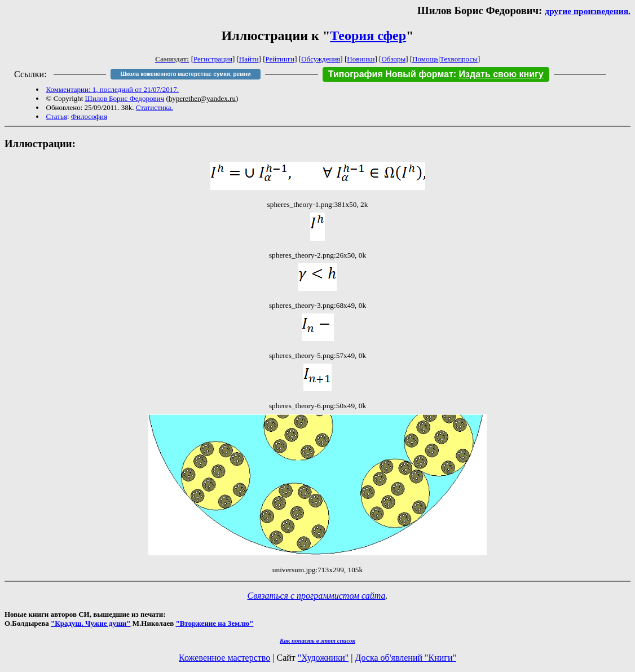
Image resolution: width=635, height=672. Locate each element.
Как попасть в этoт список (318, 640)
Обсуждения (321, 59)
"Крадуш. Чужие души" (91, 623)
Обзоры (393, 59)
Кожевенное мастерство (224, 658)
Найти (249, 59)
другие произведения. (588, 11)
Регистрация (213, 59)
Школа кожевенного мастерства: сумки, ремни (186, 74)
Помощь (425, 59)
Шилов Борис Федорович (125, 98)
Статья (57, 116)
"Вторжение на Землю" (214, 623)
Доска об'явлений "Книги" (405, 658)
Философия (89, 116)
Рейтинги (280, 59)
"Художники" (323, 658)
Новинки (361, 59)
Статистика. (155, 107)
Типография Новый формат (391, 74)
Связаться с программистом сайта (317, 596)
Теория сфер (368, 36)
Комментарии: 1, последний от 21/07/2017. (113, 89)
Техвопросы (459, 59)
